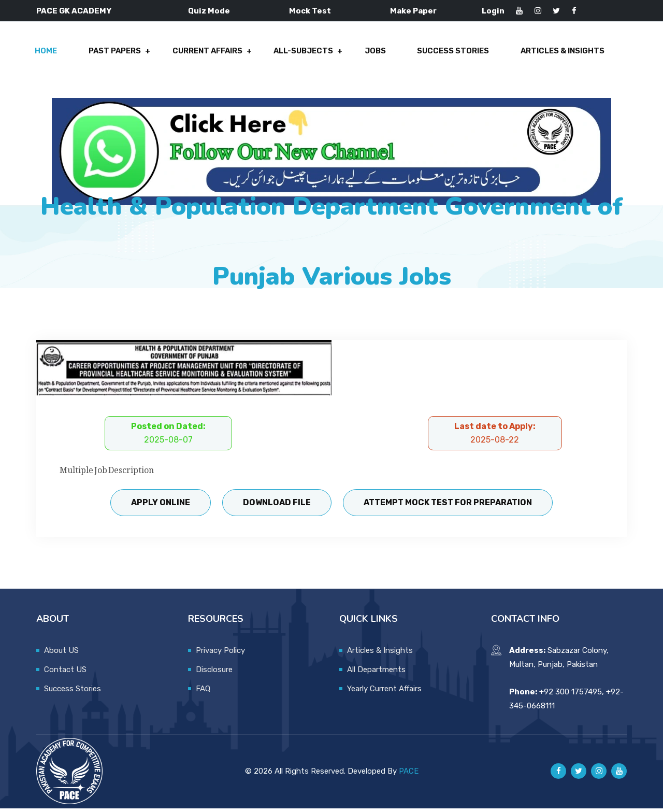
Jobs (377, 53)
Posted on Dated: (168, 437)
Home (49, 53)
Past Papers (117, 53)
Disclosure (214, 673)
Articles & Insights (562, 53)
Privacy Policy (220, 654)
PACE (409, 775)
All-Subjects (306, 53)
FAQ (203, 692)
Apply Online (160, 506)
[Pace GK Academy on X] (579, 775)
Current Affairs (210, 53)
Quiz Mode (209, 11)
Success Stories (454, 53)
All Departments (376, 673)
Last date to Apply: (495, 437)
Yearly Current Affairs (384, 692)
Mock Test (310, 11)
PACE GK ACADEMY (74, 11)
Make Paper (413, 11)
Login (493, 11)
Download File (277, 506)
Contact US (65, 673)
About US (61, 654)
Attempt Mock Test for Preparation (449, 506)
